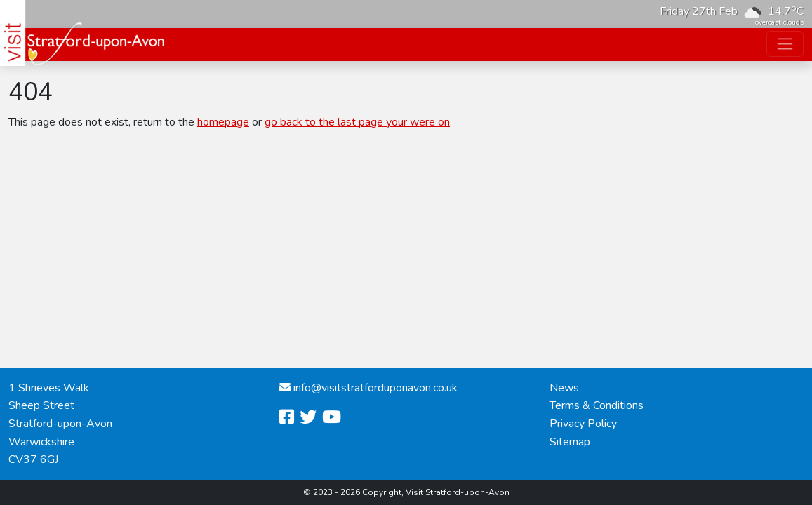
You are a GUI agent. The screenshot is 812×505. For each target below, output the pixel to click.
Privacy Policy (583, 424)
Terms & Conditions (597, 405)
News (564, 388)
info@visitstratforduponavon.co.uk (375, 388)
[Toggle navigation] (785, 44)
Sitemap (570, 442)
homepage (223, 122)
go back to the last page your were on (357, 122)
